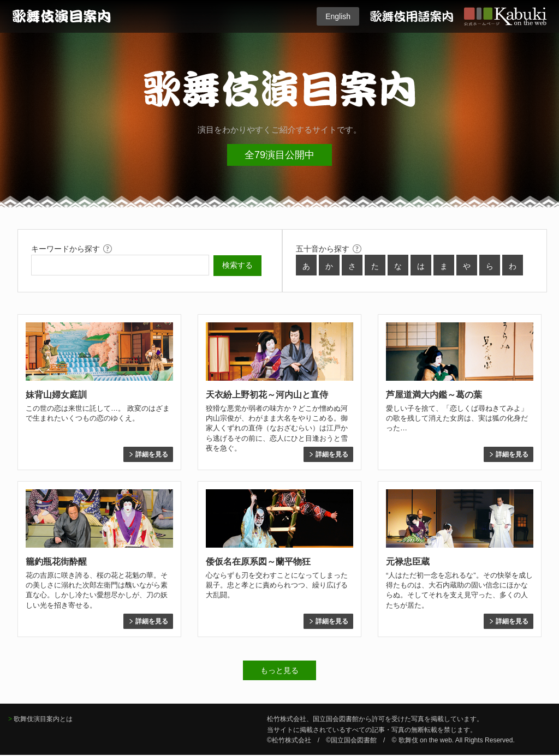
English (338, 16)
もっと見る (279, 670)
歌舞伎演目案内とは (43, 719)
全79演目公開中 (279, 155)
